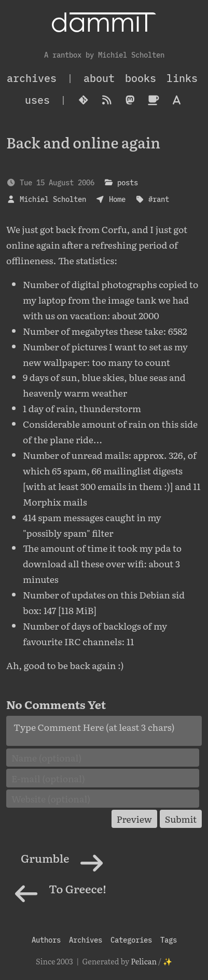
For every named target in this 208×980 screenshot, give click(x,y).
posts (128, 182)
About (99, 78)
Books (141, 78)
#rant (159, 199)
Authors (46, 940)
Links (182, 78)
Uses (37, 100)
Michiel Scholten (53, 199)
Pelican (144, 961)
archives (32, 78)
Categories (131, 940)
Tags (169, 940)
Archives (86, 940)
